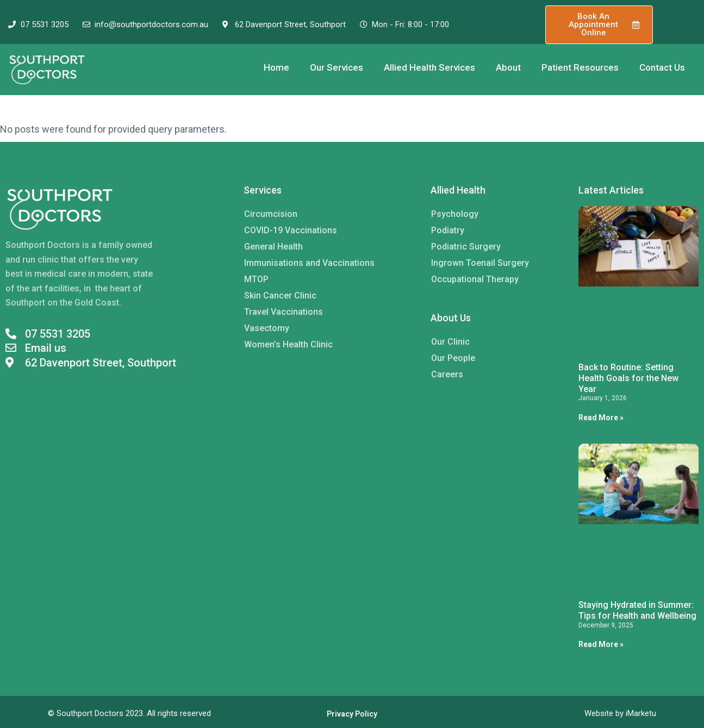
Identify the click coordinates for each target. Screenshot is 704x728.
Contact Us (662, 67)
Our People (453, 358)
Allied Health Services (429, 67)
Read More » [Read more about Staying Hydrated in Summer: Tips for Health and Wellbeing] (601, 644)
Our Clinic (450, 342)
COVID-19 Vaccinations (291, 230)
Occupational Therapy (475, 279)
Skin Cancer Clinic (280, 295)
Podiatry (448, 230)
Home (276, 67)
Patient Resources (580, 67)
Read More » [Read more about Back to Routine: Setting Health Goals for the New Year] (601, 418)
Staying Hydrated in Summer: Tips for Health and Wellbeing (637, 610)
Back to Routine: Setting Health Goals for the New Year (628, 378)
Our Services (337, 67)
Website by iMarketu (620, 713)
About (508, 67)
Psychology (455, 214)
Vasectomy (267, 328)
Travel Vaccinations (284, 312)
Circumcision (271, 214)
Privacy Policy (352, 714)
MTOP (256, 279)
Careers (447, 374)
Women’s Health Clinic (288, 344)
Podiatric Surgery (466, 247)
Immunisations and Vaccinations (309, 263)
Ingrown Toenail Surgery (480, 263)
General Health (273, 247)
